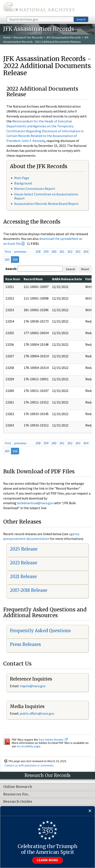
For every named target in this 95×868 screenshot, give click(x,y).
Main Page (22, 178)
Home (7, 37)
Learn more (47, 860)
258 (38, 251)
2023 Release (24, 563)
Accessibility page (29, 746)
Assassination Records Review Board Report (46, 204)
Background (23, 183)
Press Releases (25, 644)
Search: (11, 269)
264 (86, 251)
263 (78, 251)
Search (81, 19)
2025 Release (24, 549)
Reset (85, 269)
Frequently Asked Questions (40, 631)
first (8, 251)
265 (7, 259)
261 (62, 251)
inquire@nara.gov (33, 686)
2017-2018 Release (29, 590)
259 (46, 251)
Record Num (33, 279)
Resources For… (17, 794)
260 (54, 251)
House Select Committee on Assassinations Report (46, 196)
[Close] (90, 811)
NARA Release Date (67, 279)
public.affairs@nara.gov (37, 713)
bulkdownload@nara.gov (35, 503)
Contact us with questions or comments (29, 765)
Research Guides (18, 802)
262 (70, 251)
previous (20, 251)
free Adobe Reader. (53, 740)
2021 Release (23, 576)
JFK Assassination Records (63, 37)
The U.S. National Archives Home (39, 8)
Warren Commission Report (35, 189)
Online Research (18, 787)
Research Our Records (28, 37)
